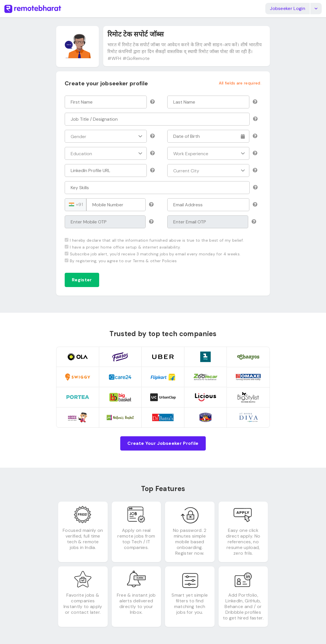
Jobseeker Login (288, 8)
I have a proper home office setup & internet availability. (123, 247)
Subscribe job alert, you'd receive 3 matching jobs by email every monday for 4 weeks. (153, 254)
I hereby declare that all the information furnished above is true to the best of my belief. (154, 240)
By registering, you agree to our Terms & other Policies (121, 261)
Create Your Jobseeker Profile (163, 443)
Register (82, 280)
